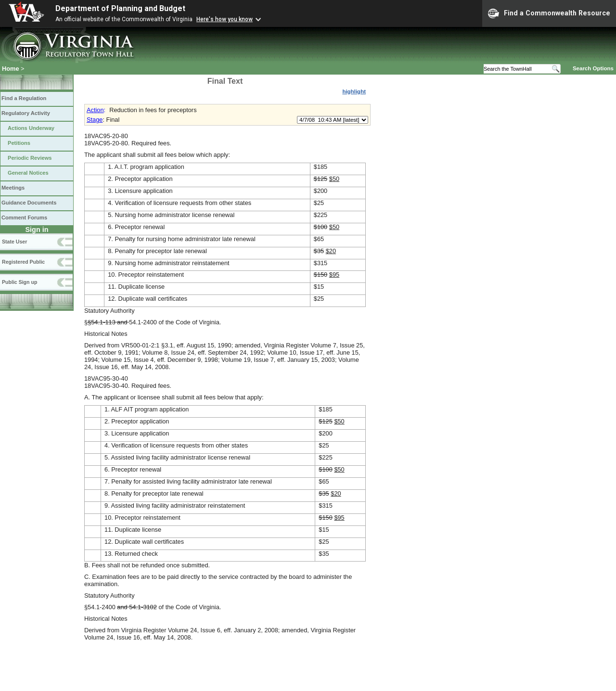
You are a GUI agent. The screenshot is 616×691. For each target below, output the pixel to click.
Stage (95, 120)
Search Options (593, 68)
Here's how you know (225, 19)
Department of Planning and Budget (120, 8)
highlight (354, 91)
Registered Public (23, 262)
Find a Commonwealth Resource (549, 13)
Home (11, 69)
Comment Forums (24, 218)
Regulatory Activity (26, 113)
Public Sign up (19, 282)
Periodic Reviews (30, 158)
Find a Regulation (24, 98)
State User (14, 242)
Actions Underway (31, 128)
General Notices (28, 173)
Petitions (19, 143)
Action (95, 110)
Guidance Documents (29, 203)
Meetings (13, 188)
